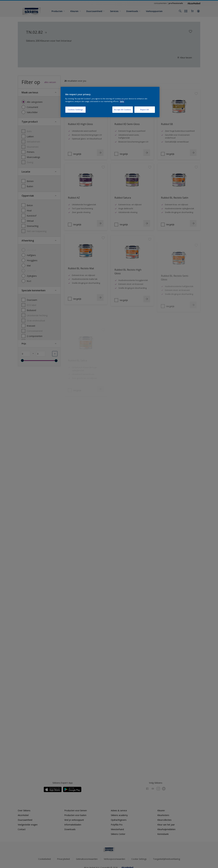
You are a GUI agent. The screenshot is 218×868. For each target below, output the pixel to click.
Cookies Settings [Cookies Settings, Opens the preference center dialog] (75, 110)
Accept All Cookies (123, 110)
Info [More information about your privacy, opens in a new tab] (122, 101)
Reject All (145, 110)
